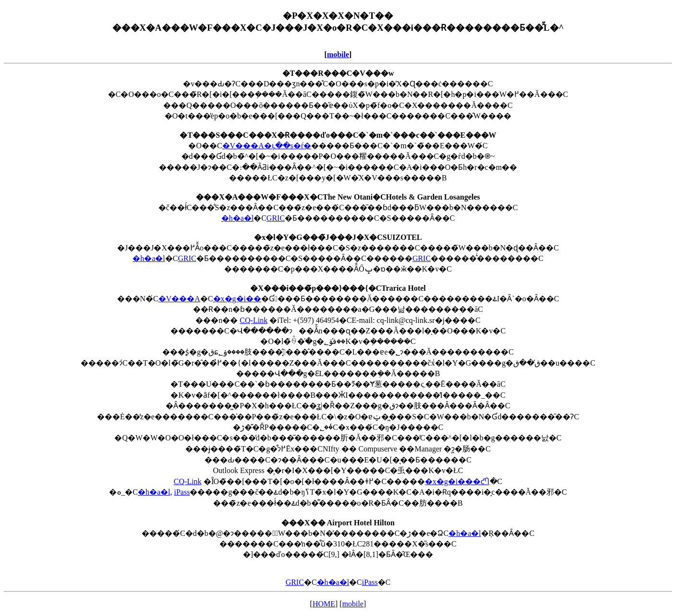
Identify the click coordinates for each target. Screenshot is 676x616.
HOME (324, 604)
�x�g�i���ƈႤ (457, 481)
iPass (182, 492)
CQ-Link (253, 320)
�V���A (179, 299)
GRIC (276, 218)
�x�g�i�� (237, 299)
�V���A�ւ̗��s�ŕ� (267, 146)
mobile (338, 54)
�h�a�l (238, 218)
